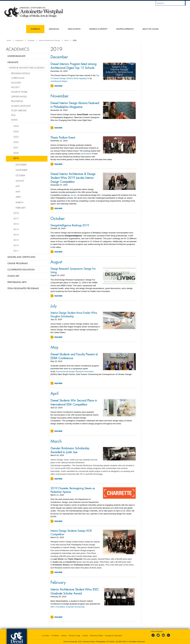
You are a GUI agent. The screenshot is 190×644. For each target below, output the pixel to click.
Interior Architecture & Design (50, 40)
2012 (16, 245)
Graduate (31, 40)
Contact (85, 636)
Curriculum (18, 78)
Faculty (15, 87)
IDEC (53, 607)
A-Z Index (46, 636)
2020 (16, 153)
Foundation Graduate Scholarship (70, 607)
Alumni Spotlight (21, 106)
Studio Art (13, 276)
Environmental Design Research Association (75, 371)
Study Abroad (19, 110)
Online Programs (18, 263)
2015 (16, 229)
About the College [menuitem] (151, 29)
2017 (16, 218)
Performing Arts (17, 282)
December (59, 57)
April (54, 393)
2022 (16, 142)
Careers (64, 636)
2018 (16, 213)
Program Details (21, 73)
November (60, 96)
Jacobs (73, 195)
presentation (86, 154)
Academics (19, 40)
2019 (16, 158)
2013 (16, 240)
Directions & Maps (96, 636)
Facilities (16, 83)
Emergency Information (114, 636)
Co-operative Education (21, 269)
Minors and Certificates (21, 257)
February (58, 582)
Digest (64, 81)
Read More (58, 86)
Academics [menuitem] (35, 29)
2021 (16, 148)
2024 (16, 131)
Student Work (19, 92)
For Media (55, 636)
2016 (16, 224)
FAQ (13, 115)
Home (9, 40)
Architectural (56, 81)
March (56, 441)
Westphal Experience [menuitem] (125, 29)
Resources (17, 101)
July (54, 306)
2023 (16, 137)
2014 (16, 235)
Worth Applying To (81, 78)
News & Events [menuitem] (74, 29)
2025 (16, 126)
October (58, 218)
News (66, 40)
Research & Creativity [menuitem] (98, 29)
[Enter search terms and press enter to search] (172, 3)
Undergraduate (16, 56)
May (54, 347)
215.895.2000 (121, 642)
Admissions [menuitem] (54, 29)
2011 (16, 251)
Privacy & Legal (74, 636)
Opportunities (19, 96)
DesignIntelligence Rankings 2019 (70, 225)
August (56, 262)
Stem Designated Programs (23, 288)
